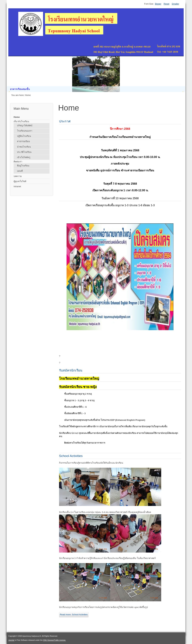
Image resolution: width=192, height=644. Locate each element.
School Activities (71, 456)
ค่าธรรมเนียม (23, 141)
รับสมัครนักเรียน (71, 370)
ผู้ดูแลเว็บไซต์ (20, 181)
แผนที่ (20, 171)
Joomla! (11, 640)
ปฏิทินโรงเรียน (24, 136)
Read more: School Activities (74, 615)
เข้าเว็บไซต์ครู (24, 157)
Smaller (175, 4)
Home (17, 117)
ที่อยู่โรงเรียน (23, 166)
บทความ (18, 176)
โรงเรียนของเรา (25, 131)
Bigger (158, 4)
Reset (166, 4)
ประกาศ (65, 121)
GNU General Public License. (54, 640)
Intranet (17, 186)
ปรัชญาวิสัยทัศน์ (25, 126)
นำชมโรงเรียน (24, 147)
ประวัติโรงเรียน (24, 152)
